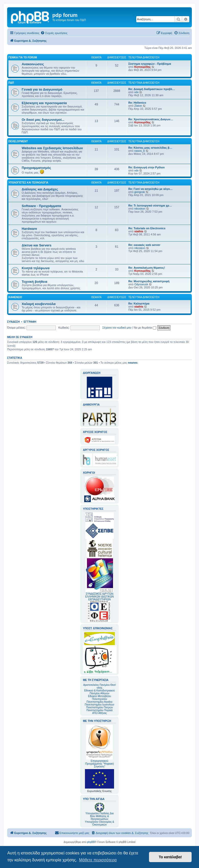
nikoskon (140, 209)
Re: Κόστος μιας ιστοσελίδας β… (150, 148)
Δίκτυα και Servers (37, 245)
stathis (139, 231)
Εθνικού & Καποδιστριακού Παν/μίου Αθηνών (99, 692)
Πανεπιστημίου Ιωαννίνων (99, 705)
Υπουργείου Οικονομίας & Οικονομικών (100, 823)
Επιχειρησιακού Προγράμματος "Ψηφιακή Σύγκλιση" (99, 746)
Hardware (29, 229)
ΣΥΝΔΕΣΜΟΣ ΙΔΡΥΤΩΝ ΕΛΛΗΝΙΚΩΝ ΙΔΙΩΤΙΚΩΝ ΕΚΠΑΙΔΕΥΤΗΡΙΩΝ (99, 597)
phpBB (91, 842)
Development (18, 141)
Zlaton (138, 106)
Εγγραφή (30, 322)
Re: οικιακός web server (144, 245)
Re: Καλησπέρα (139, 303)
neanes (133, 363)
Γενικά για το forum (23, 57)
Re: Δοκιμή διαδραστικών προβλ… (152, 89)
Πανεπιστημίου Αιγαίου (99, 702)
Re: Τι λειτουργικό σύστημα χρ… (150, 205)
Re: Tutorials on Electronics (147, 228)
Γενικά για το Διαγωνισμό (42, 89)
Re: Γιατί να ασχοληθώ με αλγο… (151, 189)
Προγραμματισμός (36, 168)
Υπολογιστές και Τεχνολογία (28, 183)
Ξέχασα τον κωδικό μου (117, 328)
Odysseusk (141, 284)
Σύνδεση (13, 322)
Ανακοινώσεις (33, 64)
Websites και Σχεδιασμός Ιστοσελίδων (52, 148)
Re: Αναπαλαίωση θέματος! (147, 268)
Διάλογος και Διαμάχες (40, 189)
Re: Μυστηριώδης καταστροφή (149, 281)
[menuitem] (54, 33)
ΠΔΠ (11, 83)
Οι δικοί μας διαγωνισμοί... (43, 120)
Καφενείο (15, 297)
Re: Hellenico (137, 103)
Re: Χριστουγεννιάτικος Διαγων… (151, 119)
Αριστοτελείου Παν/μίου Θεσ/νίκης (99, 686)
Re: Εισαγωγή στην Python (146, 167)
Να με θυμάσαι (145, 328)
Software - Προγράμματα (41, 206)
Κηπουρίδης (142, 67)
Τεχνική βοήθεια (34, 282)
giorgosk (140, 192)
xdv (136, 92)
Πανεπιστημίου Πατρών (100, 707)
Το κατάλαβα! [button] (170, 857)
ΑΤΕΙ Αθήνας (99, 713)
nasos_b (140, 151)
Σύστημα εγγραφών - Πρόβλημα (150, 64)
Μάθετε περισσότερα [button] (98, 860)
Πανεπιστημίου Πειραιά (99, 710)
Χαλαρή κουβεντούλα (39, 304)
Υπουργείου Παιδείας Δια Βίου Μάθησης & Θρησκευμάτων (100, 816)
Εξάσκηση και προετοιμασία (44, 103)
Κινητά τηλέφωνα (36, 268)
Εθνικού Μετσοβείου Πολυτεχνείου (99, 698)
